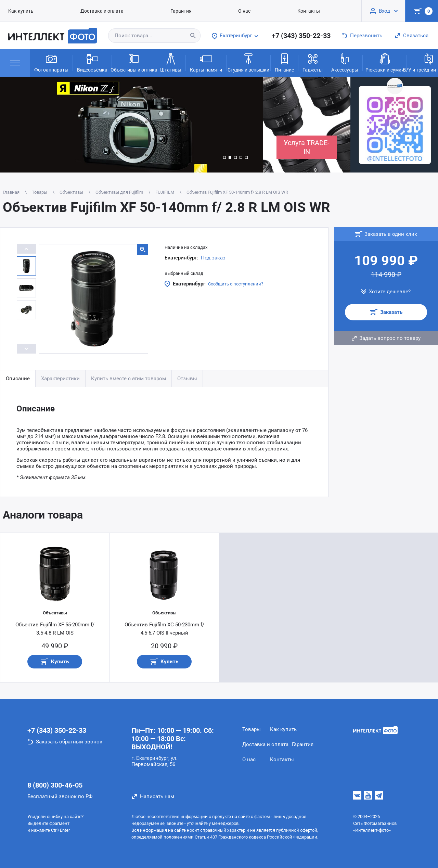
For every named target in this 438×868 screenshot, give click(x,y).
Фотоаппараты (51, 62)
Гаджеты (313, 62)
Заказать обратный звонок (69, 742)
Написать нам (157, 796)
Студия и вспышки (248, 62)
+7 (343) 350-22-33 (301, 36)
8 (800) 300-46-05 (55, 785)
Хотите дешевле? (390, 292)
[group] (131, 125)
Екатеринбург (189, 284)
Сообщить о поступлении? (236, 284)
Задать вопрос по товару (390, 338)
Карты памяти (206, 62)
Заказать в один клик (391, 234)
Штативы (171, 62)
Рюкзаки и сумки (385, 62)
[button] (224, 157)
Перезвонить (366, 36)
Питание (284, 62)
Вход (384, 11)
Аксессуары (345, 62)
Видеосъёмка (92, 62)
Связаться (416, 36)
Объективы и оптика (134, 62)
